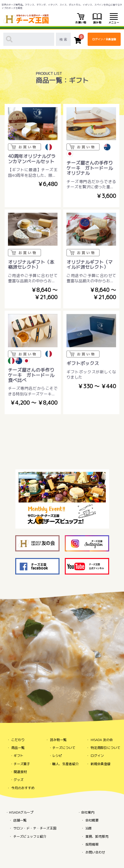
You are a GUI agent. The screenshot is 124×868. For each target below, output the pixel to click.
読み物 (97, 19)
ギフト (19, 756)
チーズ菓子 (22, 764)
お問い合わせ (95, 852)
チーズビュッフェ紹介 (30, 836)
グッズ (19, 780)
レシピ (57, 756)
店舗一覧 (20, 820)
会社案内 (88, 812)
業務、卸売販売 (97, 836)
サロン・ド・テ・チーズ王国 (35, 828)
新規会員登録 (101, 764)
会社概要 (92, 820)
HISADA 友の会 (102, 740)
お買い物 (81, 19)
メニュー (114, 19)
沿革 (89, 828)
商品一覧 (18, 748)
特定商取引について (105, 748)
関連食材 (20, 772)
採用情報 (92, 844)
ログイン (97, 756)
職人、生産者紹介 (65, 764)
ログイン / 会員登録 (104, 39)
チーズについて (64, 748)
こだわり (18, 740)
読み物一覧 (58, 740)
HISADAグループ (21, 812)
